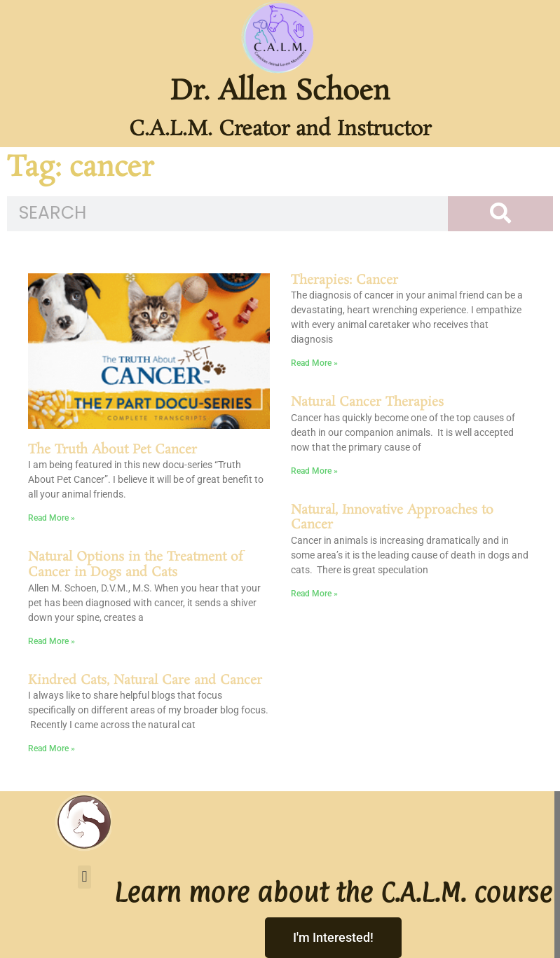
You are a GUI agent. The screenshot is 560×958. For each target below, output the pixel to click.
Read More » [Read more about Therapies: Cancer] (314, 363)
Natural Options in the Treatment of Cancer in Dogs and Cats (135, 565)
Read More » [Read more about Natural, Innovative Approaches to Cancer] (314, 594)
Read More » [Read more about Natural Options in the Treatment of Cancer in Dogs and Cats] (52, 641)
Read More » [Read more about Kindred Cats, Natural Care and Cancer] (52, 748)
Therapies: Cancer (344, 280)
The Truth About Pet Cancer (112, 450)
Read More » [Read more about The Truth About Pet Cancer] (52, 518)
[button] (84, 877)
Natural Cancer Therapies (367, 402)
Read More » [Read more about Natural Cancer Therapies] (314, 471)
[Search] (500, 214)
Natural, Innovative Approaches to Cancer (392, 518)
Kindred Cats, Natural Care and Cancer (145, 680)
